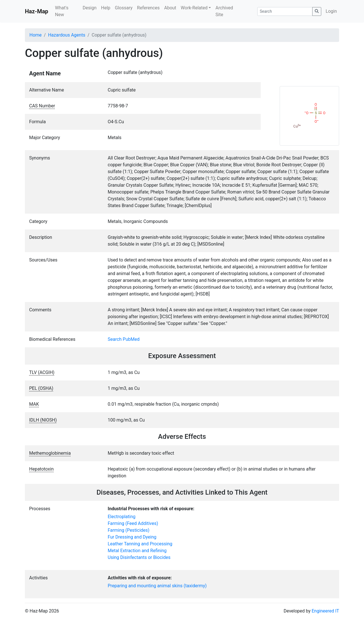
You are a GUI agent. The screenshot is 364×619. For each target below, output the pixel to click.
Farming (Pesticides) (129, 530)
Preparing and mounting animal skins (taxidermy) (157, 586)
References (148, 8)
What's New (62, 11)
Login (331, 11)
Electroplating (122, 517)
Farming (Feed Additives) (133, 523)
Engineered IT (325, 611)
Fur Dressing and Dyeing (132, 537)
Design (90, 8)
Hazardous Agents (67, 35)
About (170, 8)
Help (106, 8)
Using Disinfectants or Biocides (139, 557)
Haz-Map (37, 11)
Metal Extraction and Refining (137, 551)
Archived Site (224, 11)
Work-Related (194, 8)
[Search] (285, 11)
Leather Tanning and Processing (140, 544)
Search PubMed (124, 339)
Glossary (124, 8)
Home (36, 35)
